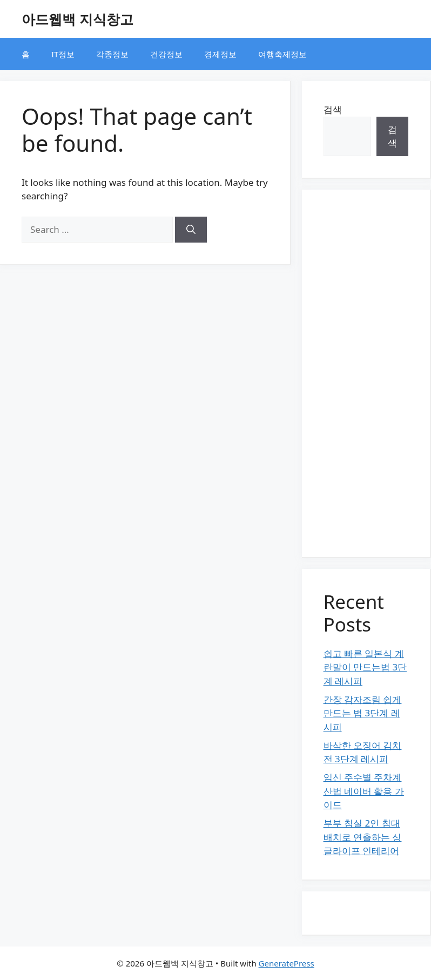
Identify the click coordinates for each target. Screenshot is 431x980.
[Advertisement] (366, 373)
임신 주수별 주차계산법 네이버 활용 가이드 (364, 791)
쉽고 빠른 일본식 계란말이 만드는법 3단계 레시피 (365, 667)
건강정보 (166, 54)
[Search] (191, 230)
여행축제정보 (282, 54)
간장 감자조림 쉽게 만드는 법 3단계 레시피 (363, 713)
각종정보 (112, 54)
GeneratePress (287, 963)
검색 (333, 109)
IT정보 (63, 54)
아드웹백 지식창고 (78, 19)
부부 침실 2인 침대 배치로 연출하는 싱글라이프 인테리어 (363, 837)
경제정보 (220, 54)
